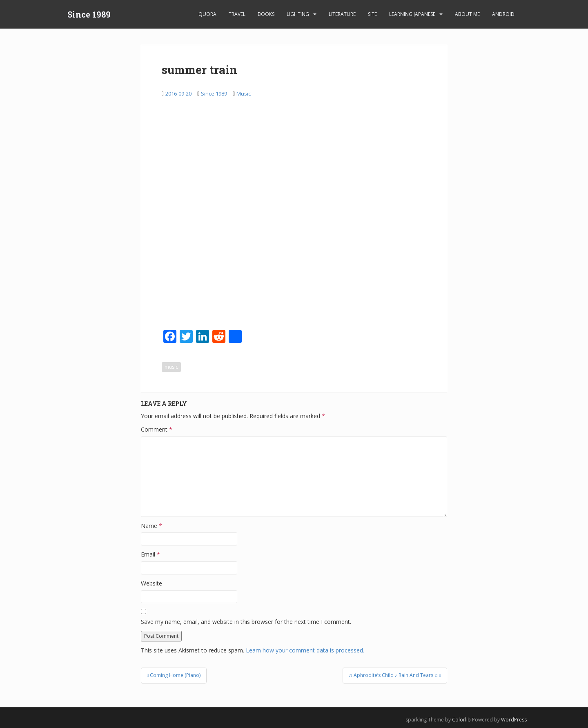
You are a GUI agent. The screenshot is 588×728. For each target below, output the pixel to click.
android (503, 14)
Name (151, 526)
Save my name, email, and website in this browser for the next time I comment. (246, 622)
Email (150, 554)
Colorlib (461, 720)
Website (151, 583)
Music (244, 94)
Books (266, 14)
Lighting (298, 14)
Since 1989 (89, 14)
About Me (467, 14)
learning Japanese (412, 14)
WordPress (514, 720)
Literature (342, 14)
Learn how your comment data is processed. (305, 650)
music (171, 367)
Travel (237, 14)
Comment (157, 429)
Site (372, 14)
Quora (207, 14)
